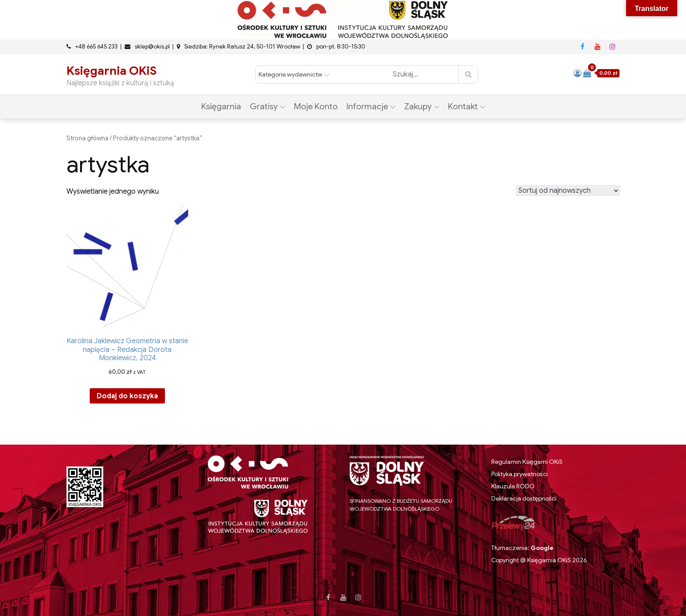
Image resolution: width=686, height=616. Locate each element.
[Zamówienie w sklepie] (568, 191)
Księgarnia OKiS (112, 71)
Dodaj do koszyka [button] (127, 396)
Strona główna (87, 138)
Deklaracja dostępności (524, 498)
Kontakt (467, 106)
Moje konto (316, 106)
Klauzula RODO (513, 486)
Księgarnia (221, 106)
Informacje (371, 106)
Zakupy (422, 106)
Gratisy (268, 106)
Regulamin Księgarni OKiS (527, 462)
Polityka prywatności (520, 474)
